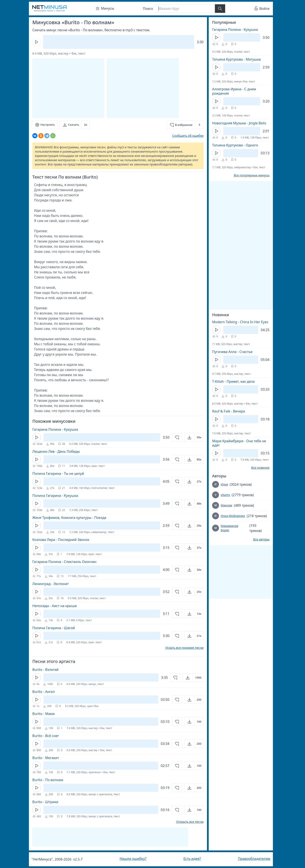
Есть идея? (192, 859)
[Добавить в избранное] (185, 125)
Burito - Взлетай (45, 670)
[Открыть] (194, 437)
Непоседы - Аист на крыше (55, 606)
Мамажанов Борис (229, 528)
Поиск (148, 9)
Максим (226, 505)
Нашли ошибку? (133, 859)
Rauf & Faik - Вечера (229, 411)
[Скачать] (75, 125)
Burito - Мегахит (46, 758)
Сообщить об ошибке (188, 136)
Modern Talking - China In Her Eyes (240, 322)
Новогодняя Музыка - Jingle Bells (239, 123)
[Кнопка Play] (36, 42)
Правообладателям (254, 859)
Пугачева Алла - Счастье (232, 352)
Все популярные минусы (252, 175)
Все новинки (260, 468)
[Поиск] (185, 9)
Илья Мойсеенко (233, 516)
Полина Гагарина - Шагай (54, 628)
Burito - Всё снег (46, 736)
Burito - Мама (44, 714)
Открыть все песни (190, 822)
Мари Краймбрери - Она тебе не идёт (239, 443)
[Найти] (220, 9)
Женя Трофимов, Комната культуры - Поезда (69, 518)
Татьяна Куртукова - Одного (235, 145)
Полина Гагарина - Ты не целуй (58, 473)
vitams (225, 495)
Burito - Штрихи (45, 802)
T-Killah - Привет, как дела (233, 381)
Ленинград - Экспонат (51, 584)
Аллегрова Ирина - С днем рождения (234, 91)
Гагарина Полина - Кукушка (55, 429)
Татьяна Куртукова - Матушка (236, 59)
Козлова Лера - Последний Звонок (61, 540)
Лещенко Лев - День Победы (56, 451)
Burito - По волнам (48, 780)
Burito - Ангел (44, 692)
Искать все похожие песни (184, 648)
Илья (224, 484)
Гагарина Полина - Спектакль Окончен (64, 562)
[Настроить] (45, 125)
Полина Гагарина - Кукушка (55, 496)
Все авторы (261, 539)
